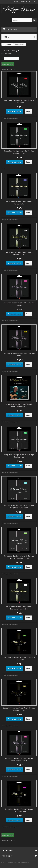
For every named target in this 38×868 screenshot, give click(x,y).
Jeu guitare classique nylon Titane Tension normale (19, 304)
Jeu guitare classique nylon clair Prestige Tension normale (19, 152)
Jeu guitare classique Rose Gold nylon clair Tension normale (19, 709)
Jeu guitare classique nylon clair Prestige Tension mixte (19, 456)
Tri (2, 58)
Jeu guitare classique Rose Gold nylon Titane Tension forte (19, 810)
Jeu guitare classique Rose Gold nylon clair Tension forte (19, 658)
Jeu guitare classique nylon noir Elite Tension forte (19, 203)
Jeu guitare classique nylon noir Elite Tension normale (19, 253)
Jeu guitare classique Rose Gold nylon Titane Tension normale (19, 760)
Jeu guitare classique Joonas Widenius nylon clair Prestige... (19, 405)
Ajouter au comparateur (11, 118)
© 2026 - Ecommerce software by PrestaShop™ (15, 863)
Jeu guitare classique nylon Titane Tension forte (19, 355)
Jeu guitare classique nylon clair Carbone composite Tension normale (19, 557)
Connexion (24, 2)
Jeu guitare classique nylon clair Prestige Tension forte (19, 101)
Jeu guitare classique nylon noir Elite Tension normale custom (19, 608)
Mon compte (7, 856)
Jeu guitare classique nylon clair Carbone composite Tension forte (19, 507)
